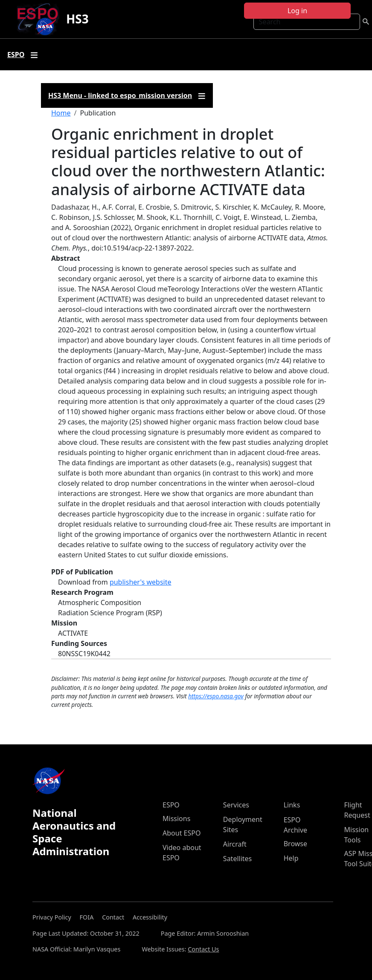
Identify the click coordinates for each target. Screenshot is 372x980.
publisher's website (141, 582)
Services (236, 805)
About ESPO (182, 833)
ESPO (171, 805)
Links (292, 805)
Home (61, 113)
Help (291, 858)
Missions (176, 819)
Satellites (237, 859)
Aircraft (235, 844)
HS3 (77, 19)
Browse (295, 844)
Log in (297, 11)
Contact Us (203, 949)
